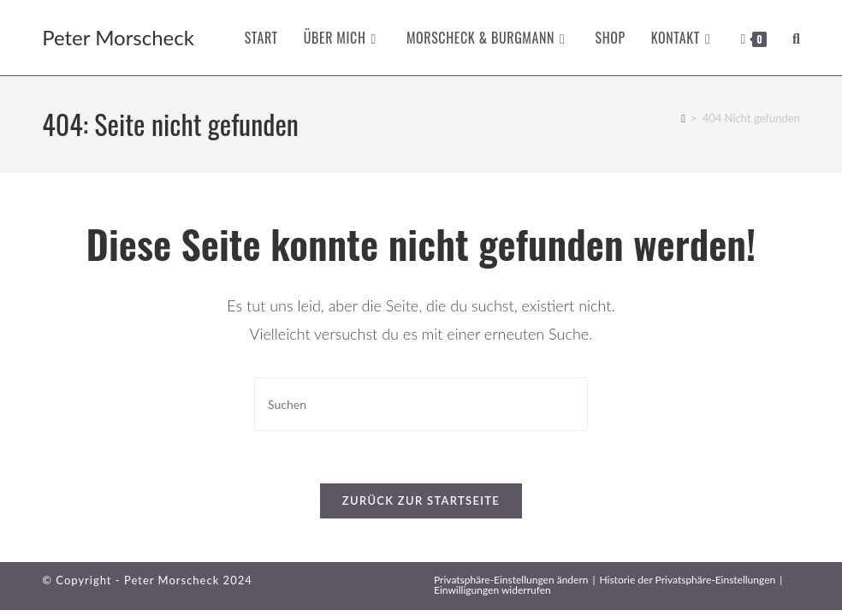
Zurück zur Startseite (421, 500)
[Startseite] (683, 118)
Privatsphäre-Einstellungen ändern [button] (511, 580)
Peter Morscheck (118, 37)
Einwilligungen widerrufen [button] (492, 590)
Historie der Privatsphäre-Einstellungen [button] (687, 580)
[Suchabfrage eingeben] (421, 404)
